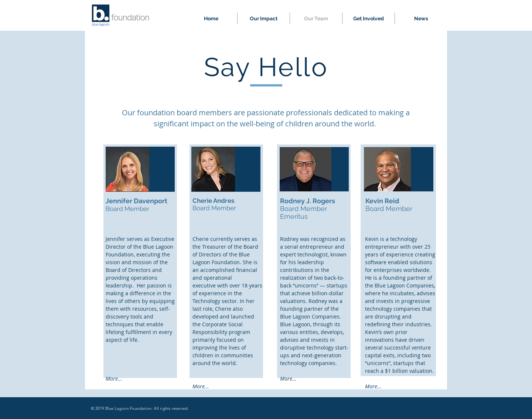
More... (114, 379)
